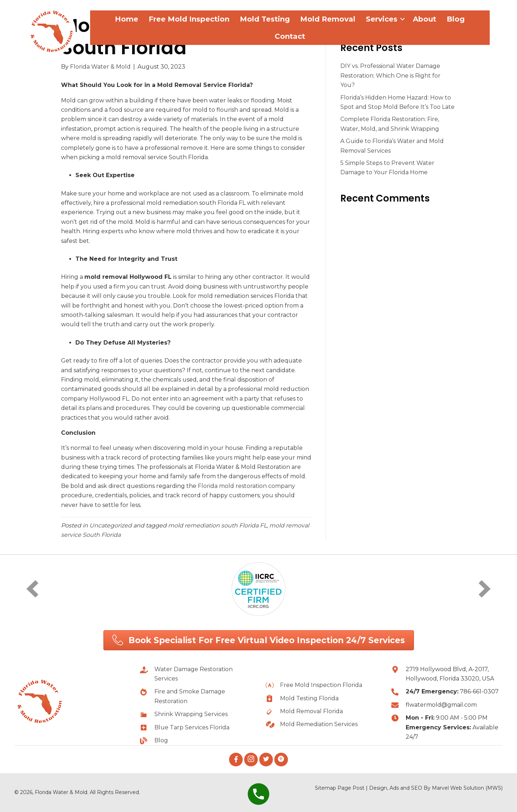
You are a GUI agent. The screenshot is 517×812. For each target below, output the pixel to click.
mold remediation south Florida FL (217, 525)
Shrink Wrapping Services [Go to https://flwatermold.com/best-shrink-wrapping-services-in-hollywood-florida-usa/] (191, 714)
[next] (485, 589)
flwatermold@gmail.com (441, 705)
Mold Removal (328, 19)
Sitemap (325, 788)
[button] (259, 640)
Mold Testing (265, 19)
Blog (456, 19)
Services (382, 19)
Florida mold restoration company (246, 486)
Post (358, 788)
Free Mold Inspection (189, 19)
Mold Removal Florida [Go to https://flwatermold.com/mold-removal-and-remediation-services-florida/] (311, 711)
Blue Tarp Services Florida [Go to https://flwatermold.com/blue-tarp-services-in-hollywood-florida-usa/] (192, 727)
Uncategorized (111, 525)
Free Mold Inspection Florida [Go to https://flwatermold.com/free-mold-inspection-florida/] (321, 685)
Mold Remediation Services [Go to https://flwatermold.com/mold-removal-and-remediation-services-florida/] (319, 724)
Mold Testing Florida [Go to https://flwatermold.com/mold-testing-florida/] (309, 698)
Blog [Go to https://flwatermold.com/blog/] (161, 740)
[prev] (32, 589)
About (425, 19)
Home (127, 19)
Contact (290, 36)
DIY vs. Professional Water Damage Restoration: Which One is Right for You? (390, 75)
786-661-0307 (479, 691)
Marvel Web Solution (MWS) (467, 788)
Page (344, 788)
